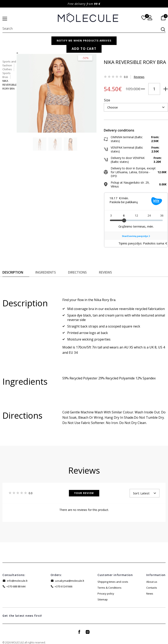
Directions (77, 267)
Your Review (84, 488)
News (150, 588)
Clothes (123, 45)
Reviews (125, 75)
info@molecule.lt (17, 575)
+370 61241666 (63, 581)
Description (13, 267)
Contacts (152, 582)
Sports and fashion (101, 45)
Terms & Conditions (109, 582)
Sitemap (103, 594)
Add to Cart (135, 113)
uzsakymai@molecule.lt (70, 575)
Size (93, 92)
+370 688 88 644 (16, 581)
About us (152, 576)
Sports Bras (140, 45)
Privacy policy (106, 588)
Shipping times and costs (113, 576)
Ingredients (46, 267)
